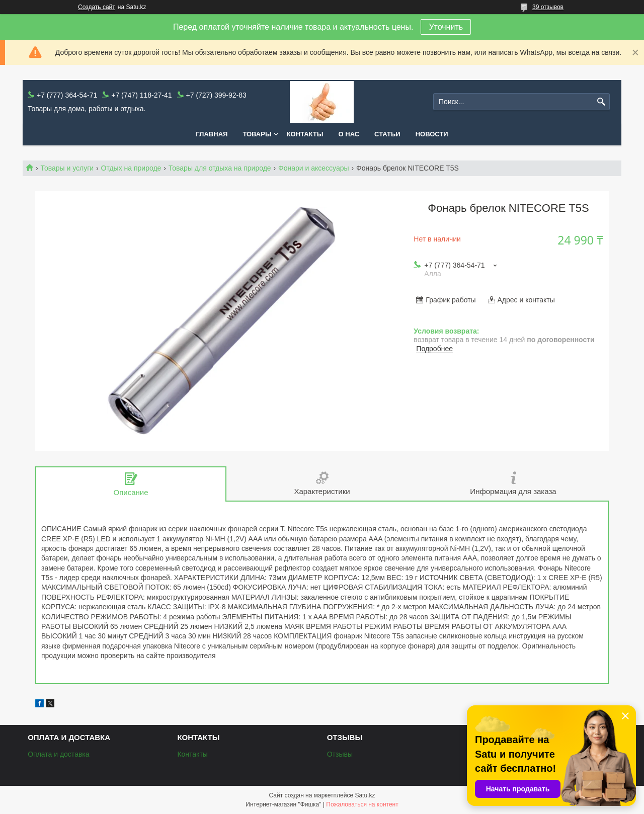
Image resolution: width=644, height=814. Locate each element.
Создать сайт (97, 7)
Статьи (387, 134)
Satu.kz (365, 795)
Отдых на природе (131, 168)
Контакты (305, 134)
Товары (257, 134)
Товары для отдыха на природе (220, 168)
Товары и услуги (67, 168)
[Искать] (601, 102)
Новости (432, 134)
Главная (212, 134)
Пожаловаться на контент (362, 804)
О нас (349, 134)
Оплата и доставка (58, 754)
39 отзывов (548, 7)
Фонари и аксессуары (314, 168)
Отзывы (340, 754)
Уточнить (446, 27)
